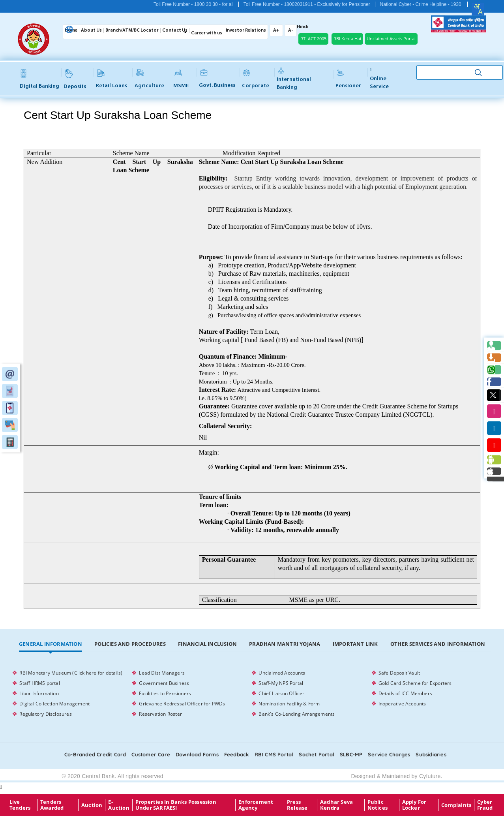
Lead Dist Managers (162, 673)
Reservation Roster (160, 714)
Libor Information (39, 693)
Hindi (303, 27)
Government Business (164, 683)
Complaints (456, 805)
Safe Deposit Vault (399, 673)
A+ (276, 30)
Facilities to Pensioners (165, 693)
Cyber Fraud (485, 805)
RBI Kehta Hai (347, 39)
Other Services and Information (438, 644)
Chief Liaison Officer (281, 693)
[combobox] (478, 9)
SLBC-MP (351, 754)
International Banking (294, 79)
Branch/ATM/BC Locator (132, 30)
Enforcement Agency (256, 805)
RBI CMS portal (274, 754)
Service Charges (389, 754)
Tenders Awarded (52, 805)
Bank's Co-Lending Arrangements (297, 714)
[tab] (50, 644)
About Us (91, 30)
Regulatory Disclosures (45, 714)
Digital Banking (39, 79)
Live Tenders (20, 805)
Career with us (207, 33)
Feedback (237, 754)
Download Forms (197, 754)
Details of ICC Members (405, 693)
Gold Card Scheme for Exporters (415, 683)
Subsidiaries (431, 754)
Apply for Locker (414, 805)
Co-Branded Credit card (95, 754)
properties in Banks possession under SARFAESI (176, 805)
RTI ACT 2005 (313, 39)
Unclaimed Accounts (282, 673)
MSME (181, 79)
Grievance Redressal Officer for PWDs (182, 704)
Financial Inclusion (207, 644)
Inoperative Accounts (402, 704)
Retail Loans (111, 79)
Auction (92, 805)
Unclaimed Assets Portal (391, 39)
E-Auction (119, 805)
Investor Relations (246, 30)
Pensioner (348, 79)
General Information (51, 644)
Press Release (297, 805)
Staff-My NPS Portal (281, 683)
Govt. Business (217, 79)
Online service (379, 79)
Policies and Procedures (130, 644)
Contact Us (175, 30)
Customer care (151, 754)
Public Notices (378, 805)
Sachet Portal (317, 754)
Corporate (256, 79)
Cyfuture (430, 776)
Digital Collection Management (54, 704)
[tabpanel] (252, 694)
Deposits (75, 79)
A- (291, 30)
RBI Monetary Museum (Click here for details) (71, 673)
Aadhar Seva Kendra (336, 805)
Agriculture (149, 79)
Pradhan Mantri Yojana (285, 644)
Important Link (355, 644)
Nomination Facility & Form (289, 704)
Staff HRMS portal (39, 683)
